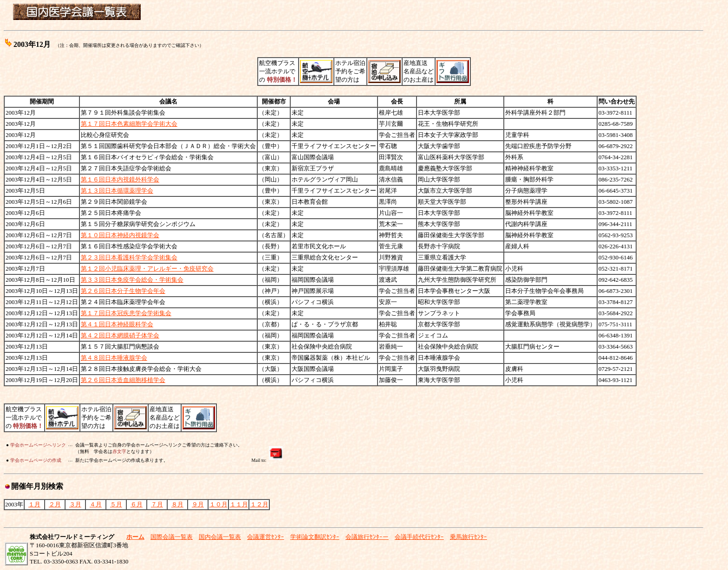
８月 (177, 504)
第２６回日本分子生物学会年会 (123, 291)
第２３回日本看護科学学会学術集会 (129, 257)
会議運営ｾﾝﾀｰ (266, 537)
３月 (75, 504)
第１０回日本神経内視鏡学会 (120, 235)
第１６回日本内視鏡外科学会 (120, 179)
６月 (136, 504)
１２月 (259, 504)
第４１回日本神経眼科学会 (117, 324)
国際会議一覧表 (172, 537)
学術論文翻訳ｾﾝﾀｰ (315, 537)
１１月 (239, 504)
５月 (116, 504)
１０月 (218, 504)
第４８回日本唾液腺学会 (114, 358)
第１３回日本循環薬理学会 (117, 191)
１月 (34, 504)
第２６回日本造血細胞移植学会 (123, 380)
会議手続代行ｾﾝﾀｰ (419, 537)
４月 (96, 504)
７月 (157, 504)
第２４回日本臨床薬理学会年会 (123, 302)
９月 (198, 504)
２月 (55, 504)
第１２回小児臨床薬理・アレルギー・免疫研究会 (147, 269)
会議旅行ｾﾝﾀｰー (367, 537)
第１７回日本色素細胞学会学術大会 (129, 124)
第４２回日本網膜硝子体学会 (120, 335)
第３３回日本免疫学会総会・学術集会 (132, 280)
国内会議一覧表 (220, 537)
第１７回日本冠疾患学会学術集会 (126, 313)
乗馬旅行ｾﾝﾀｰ (468, 537)
